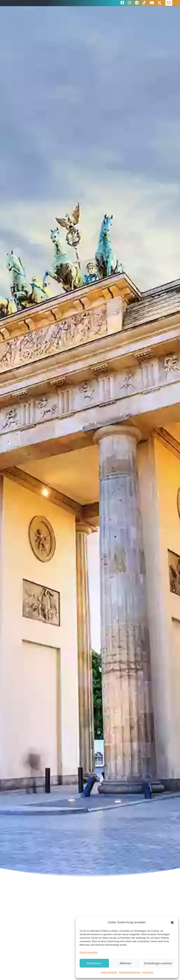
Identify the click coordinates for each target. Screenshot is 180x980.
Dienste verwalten (89, 952)
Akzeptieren (94, 963)
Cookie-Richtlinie (109, 972)
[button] (172, 922)
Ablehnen (126, 963)
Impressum (148, 972)
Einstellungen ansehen (158, 963)
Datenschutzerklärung (130, 972)
